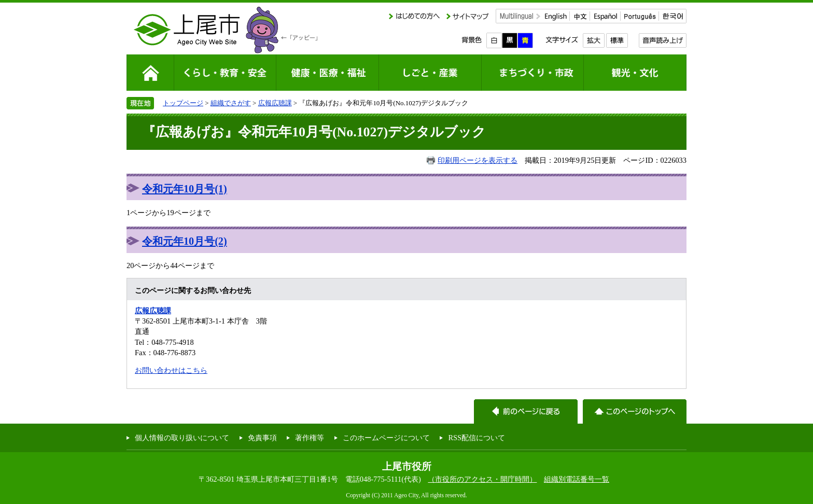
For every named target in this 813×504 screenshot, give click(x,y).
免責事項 (262, 438)
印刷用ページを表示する (478, 160)
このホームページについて (386, 438)
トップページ (183, 103)
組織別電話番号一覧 (577, 479)
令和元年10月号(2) (185, 241)
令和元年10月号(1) (185, 189)
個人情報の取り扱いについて (182, 438)
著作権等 (310, 438)
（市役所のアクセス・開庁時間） (482, 479)
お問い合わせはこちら (171, 370)
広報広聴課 (275, 103)
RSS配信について (476, 438)
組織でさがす (231, 103)
